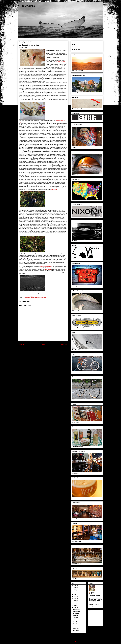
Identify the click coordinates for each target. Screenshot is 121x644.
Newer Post (22, 344)
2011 (75, 605)
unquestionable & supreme (46, 266)
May (75, 624)
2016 (75, 594)
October (75, 613)
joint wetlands (54, 189)
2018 (75, 590)
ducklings (25, 298)
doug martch (48, 269)
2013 (75, 601)
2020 (75, 586)
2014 (75, 599)
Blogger (75, 641)
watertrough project (42, 298)
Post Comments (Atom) (46, 349)
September (76, 616)
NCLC (74, 44)
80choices (93, 592)
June (75, 622)
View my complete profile (95, 606)
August (75, 618)
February (76, 630)
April (75, 626)
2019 (75, 588)
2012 (75, 603)
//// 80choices (26, 6)
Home (43, 344)
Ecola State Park (76, 49)
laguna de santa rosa (60, 62)
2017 (75, 592)
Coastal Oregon (76, 47)
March (75, 628)
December (76, 609)
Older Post (64, 344)
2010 (75, 607)
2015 (75, 597)
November (76, 611)
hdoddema (65, 641)
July (74, 620)
